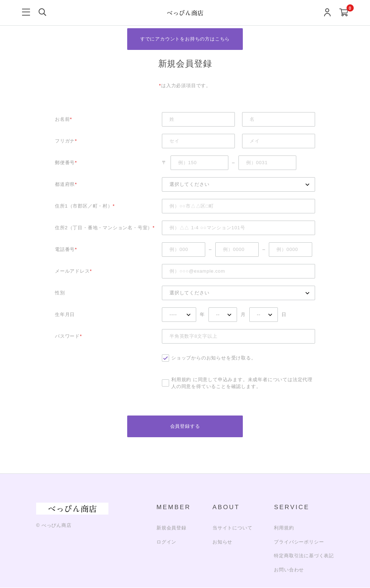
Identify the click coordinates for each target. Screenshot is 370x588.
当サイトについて (232, 528)
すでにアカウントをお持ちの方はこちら (185, 39)
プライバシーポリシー (299, 542)
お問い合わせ (289, 570)
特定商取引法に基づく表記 (304, 556)
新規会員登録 (171, 528)
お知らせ (222, 542)
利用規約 (181, 380)
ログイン (166, 542)
